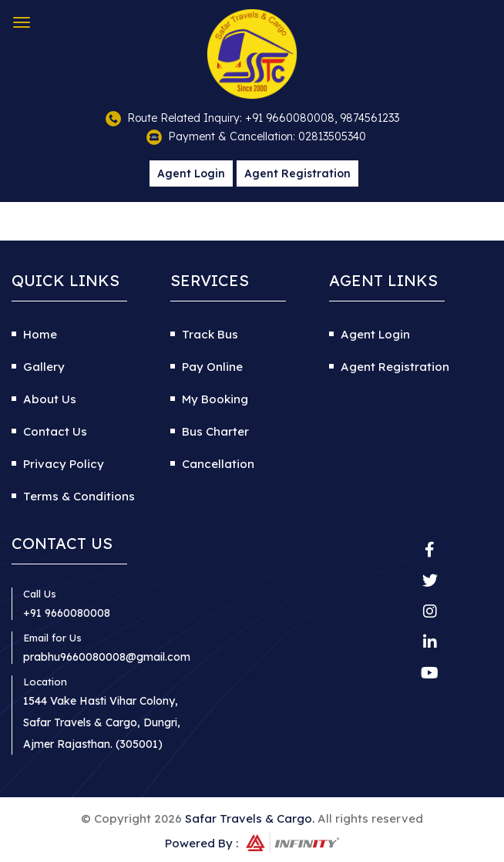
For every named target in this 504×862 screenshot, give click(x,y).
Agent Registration (297, 173)
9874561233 (370, 118)
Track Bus (210, 334)
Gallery (44, 367)
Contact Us (55, 431)
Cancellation (218, 464)
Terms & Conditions (79, 496)
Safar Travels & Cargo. (250, 818)
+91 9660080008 (290, 118)
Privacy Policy (64, 464)
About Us (50, 399)
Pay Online (212, 367)
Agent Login (191, 173)
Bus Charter (215, 431)
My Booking (215, 399)
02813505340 (332, 136)
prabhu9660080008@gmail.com (107, 657)
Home (40, 334)
